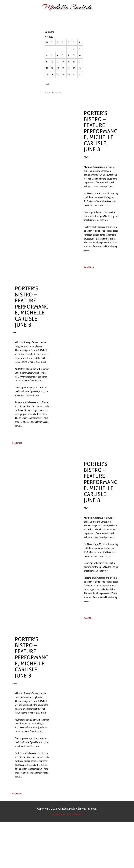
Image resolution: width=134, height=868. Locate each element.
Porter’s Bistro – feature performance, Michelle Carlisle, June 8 (101, 131)
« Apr (47, 84)
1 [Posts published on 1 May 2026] (68, 49)
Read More (89, 267)
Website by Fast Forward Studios (67, 814)
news (86, 157)
